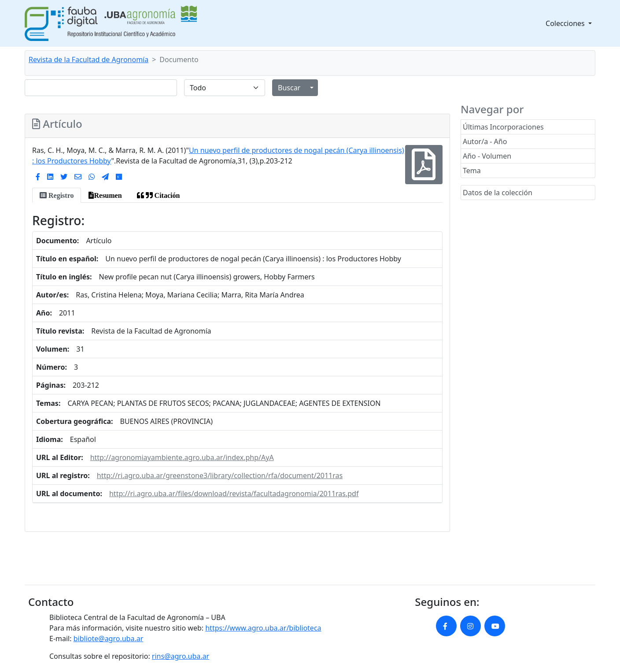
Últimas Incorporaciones (503, 127)
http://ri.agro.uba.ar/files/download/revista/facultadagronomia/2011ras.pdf (234, 494)
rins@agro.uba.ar (181, 656)
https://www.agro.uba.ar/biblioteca (263, 628)
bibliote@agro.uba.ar (109, 639)
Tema (472, 171)
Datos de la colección (498, 193)
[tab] (57, 195)
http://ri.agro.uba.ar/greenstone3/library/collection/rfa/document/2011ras (220, 475)
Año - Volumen (487, 156)
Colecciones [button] (566, 23)
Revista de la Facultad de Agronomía (89, 59)
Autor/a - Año (485, 141)
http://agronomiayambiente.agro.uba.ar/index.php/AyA (182, 457)
